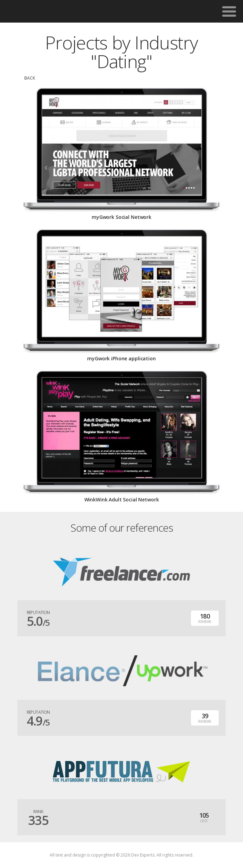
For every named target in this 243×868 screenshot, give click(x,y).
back (30, 78)
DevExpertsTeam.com (48, 11)
